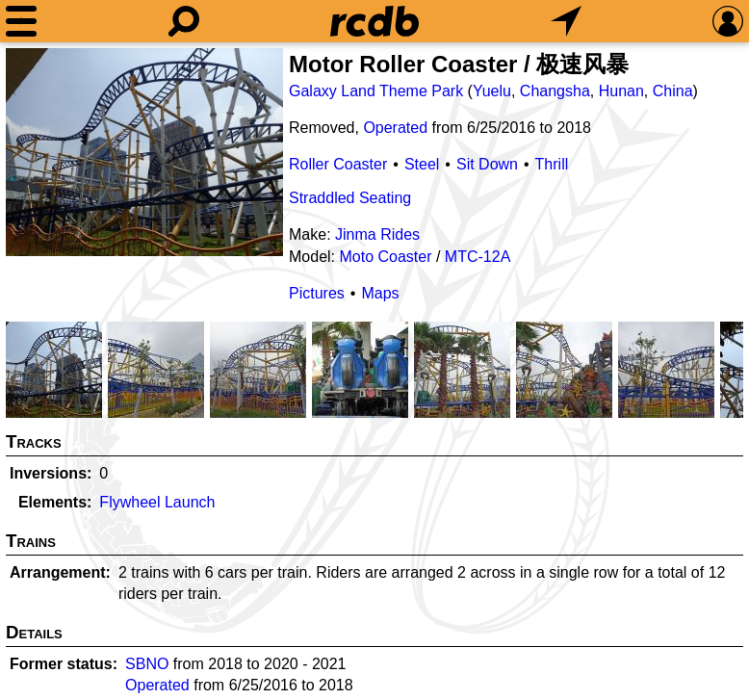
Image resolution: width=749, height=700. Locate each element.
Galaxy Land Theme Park (376, 91)
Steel (422, 164)
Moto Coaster (385, 257)
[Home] (374, 21)
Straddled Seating (350, 198)
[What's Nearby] (566, 21)
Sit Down (487, 164)
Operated (395, 128)
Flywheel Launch (157, 502)
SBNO (147, 664)
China (673, 91)
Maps (380, 293)
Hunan (621, 91)
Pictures (317, 293)
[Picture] (144, 152)
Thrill (552, 164)
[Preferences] (728, 21)
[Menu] (21, 21)
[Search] (184, 21)
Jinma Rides (377, 234)
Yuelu (492, 91)
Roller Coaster (338, 164)
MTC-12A (478, 257)
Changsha (555, 91)
